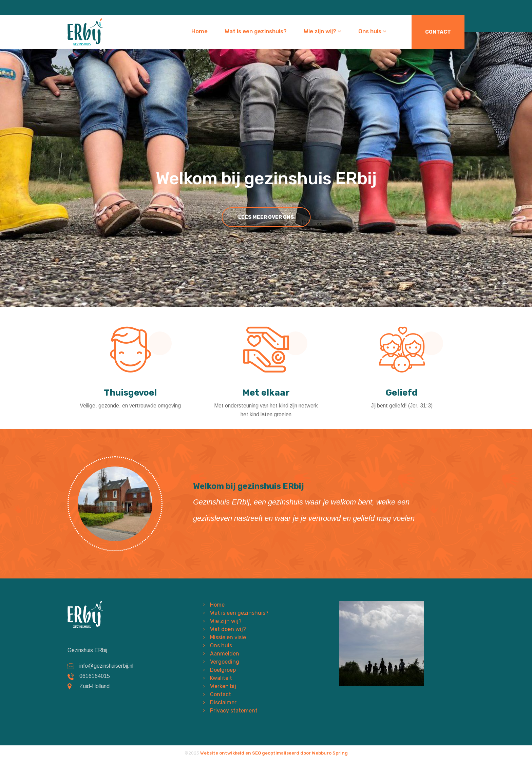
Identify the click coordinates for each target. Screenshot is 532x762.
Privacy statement (234, 711)
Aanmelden (225, 654)
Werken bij (223, 686)
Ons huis (372, 31)
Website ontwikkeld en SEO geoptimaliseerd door (274, 753)
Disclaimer (223, 702)
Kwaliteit (221, 678)
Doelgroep (223, 670)
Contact (438, 32)
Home (199, 31)
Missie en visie (228, 637)
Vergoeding (225, 662)
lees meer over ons (266, 217)
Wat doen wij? (228, 629)
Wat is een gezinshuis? (256, 31)
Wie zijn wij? (322, 31)
